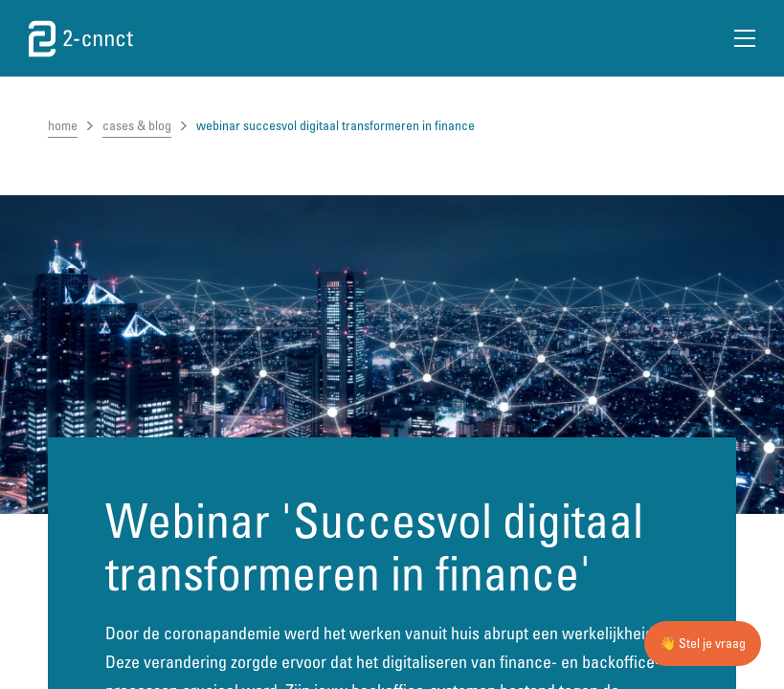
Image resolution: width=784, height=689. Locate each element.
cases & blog (137, 125)
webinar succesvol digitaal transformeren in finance (336, 125)
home (63, 125)
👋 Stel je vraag (703, 643)
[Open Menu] (745, 38)
